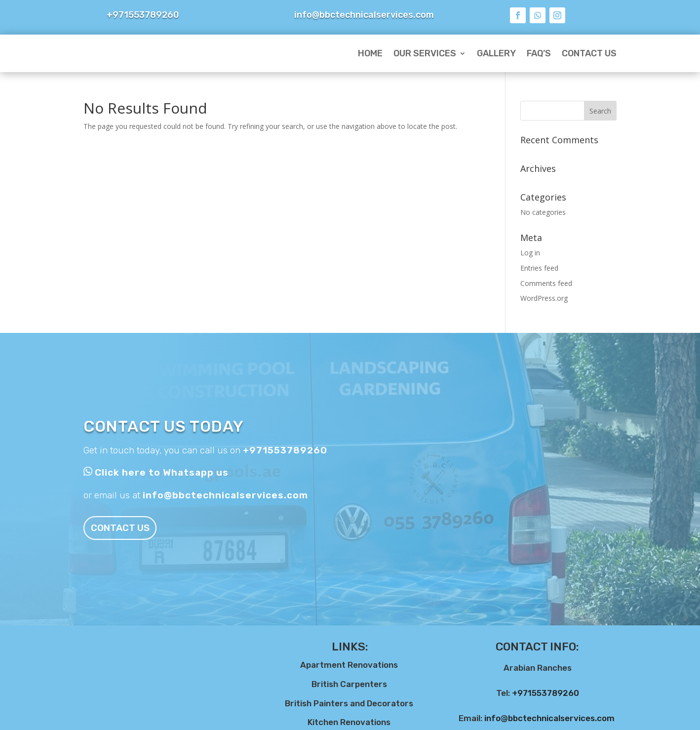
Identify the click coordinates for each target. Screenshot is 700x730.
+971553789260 (285, 450)
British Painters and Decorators (349, 703)
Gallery (496, 53)
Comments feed (546, 283)
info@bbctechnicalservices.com (225, 495)
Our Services (425, 53)
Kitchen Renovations (349, 722)
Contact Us (589, 53)
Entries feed (539, 268)
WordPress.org (544, 298)
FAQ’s (539, 53)
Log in (530, 253)
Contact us (128, 528)
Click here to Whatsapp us (162, 472)
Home (370, 53)
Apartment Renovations (349, 665)
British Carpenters (349, 684)
